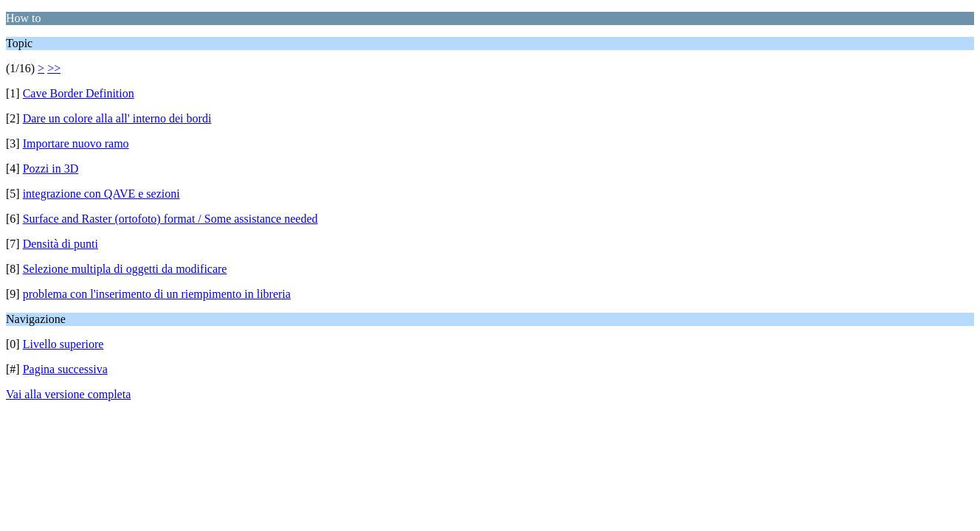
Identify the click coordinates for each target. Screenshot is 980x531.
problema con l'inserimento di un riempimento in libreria (157, 294)
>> (54, 68)
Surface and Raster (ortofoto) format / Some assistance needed (170, 219)
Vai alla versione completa (68, 394)
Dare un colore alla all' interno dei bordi (117, 118)
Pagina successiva (65, 369)
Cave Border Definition (79, 93)
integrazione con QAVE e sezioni (101, 194)
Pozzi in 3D (51, 169)
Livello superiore (63, 344)
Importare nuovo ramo (76, 143)
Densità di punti (61, 244)
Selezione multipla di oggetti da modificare (125, 269)
